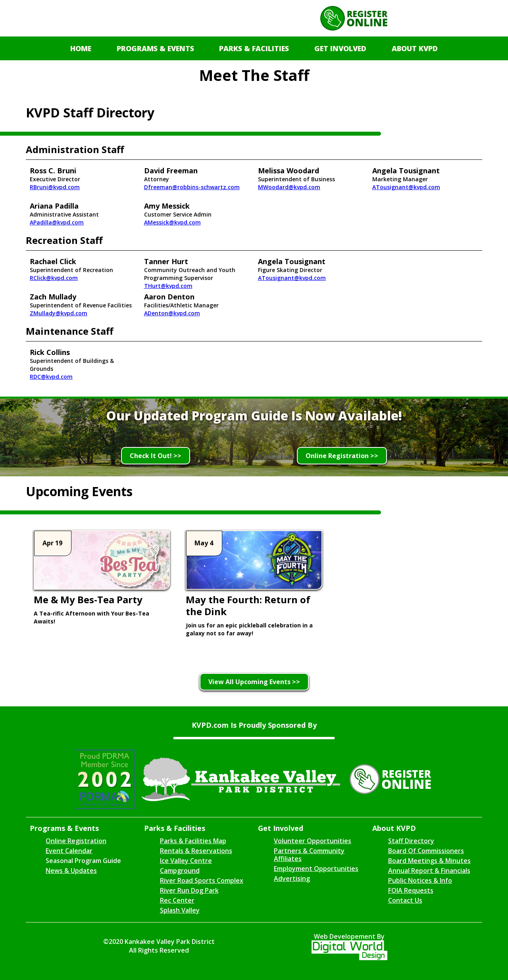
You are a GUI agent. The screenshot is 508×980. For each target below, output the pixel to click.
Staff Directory (411, 841)
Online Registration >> (342, 456)
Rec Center (177, 900)
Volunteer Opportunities (313, 841)
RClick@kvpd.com (54, 278)
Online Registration (76, 841)
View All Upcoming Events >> (254, 682)
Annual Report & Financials (429, 871)
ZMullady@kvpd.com (59, 313)
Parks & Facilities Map (193, 841)
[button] (155, 48)
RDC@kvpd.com (51, 377)
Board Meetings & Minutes (429, 861)
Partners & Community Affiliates (309, 855)
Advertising (292, 878)
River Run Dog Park (189, 890)
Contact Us (405, 900)
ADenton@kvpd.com (172, 313)
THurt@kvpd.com (168, 286)
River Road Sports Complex (202, 880)
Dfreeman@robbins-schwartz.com (192, 187)
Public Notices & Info (420, 880)
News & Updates (71, 871)
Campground (180, 871)
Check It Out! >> (156, 456)
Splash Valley (180, 910)
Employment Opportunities (316, 869)
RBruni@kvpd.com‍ (55, 187)
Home (81, 48)
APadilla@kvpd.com (57, 222)
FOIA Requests (411, 890)
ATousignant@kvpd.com (406, 187)
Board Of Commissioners (426, 851)
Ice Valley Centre (186, 861)
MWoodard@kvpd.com (289, 187)
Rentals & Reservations (196, 851)
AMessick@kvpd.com (172, 222)
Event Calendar (69, 851)
